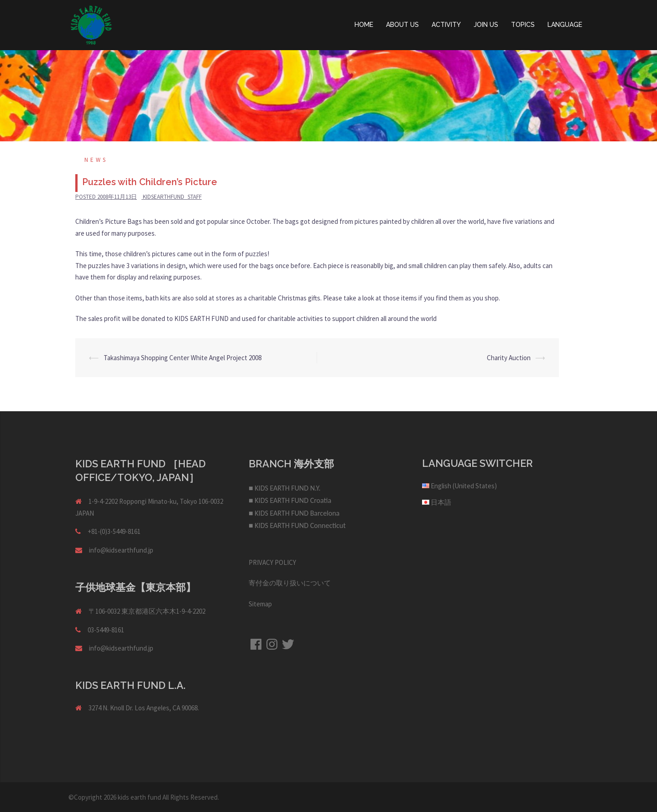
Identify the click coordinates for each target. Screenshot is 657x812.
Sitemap (260, 604)
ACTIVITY (446, 25)
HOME (364, 25)
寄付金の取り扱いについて (290, 583)
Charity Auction (509, 358)
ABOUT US (402, 25)
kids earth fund (139, 797)
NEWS (96, 160)
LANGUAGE (565, 25)
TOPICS (523, 25)
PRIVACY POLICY (272, 562)
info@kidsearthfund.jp (121, 550)
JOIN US (486, 25)
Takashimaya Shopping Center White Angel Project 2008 (182, 358)
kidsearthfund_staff (172, 197)
